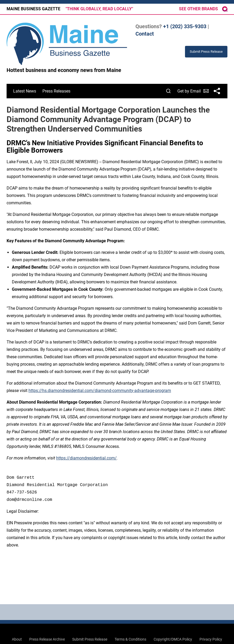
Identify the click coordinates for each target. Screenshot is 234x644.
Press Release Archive (47, 639)
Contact (145, 34)
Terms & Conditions (130, 639)
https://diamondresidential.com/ (86, 458)
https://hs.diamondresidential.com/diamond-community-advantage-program (100, 391)
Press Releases (56, 91)
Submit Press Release (90, 639)
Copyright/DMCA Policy (173, 639)
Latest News (25, 91)
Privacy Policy (211, 639)
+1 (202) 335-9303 (185, 26)
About (17, 639)
